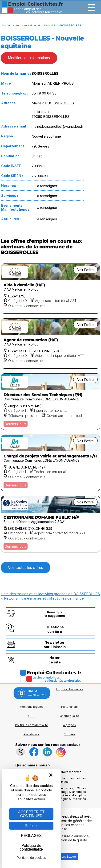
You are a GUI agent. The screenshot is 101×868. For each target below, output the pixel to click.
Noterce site (55, 660)
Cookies (69, 734)
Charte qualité (69, 716)
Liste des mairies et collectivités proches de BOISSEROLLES (50, 594)
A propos (69, 725)
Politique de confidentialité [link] (31, 847)
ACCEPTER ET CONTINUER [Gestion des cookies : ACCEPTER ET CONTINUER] (31, 814)
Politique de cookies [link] (31, 858)
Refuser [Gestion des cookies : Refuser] (31, 826)
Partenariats (69, 707)
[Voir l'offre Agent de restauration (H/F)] (50, 343)
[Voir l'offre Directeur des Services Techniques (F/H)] (50, 402)
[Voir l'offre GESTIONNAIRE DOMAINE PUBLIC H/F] (50, 524)
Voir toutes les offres (26, 568)
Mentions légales (32, 707)
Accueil (6, 25)
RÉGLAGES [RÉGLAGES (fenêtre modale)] (31, 836)
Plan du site (32, 734)
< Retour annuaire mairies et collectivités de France (42, 598)
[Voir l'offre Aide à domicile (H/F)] (50, 289)
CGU (31, 716)
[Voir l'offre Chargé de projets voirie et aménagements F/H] (50, 463)
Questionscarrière (55, 629)
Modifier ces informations (29, 58)
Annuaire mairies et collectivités (36, 25)
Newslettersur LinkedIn (55, 645)
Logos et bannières (70, 689)
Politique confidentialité (32, 725)
